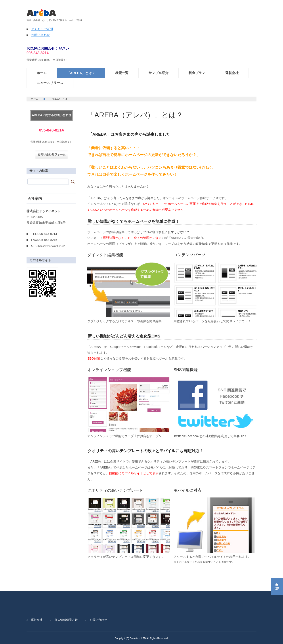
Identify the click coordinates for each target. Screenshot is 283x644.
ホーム (42, 73)
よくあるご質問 (42, 29)
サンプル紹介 (159, 73)
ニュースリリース (50, 83)
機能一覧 (122, 73)
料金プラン (197, 73)
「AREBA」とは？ (81, 73)
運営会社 (232, 73)
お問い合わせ (40, 35)
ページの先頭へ (277, 587)
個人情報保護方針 (66, 620)
